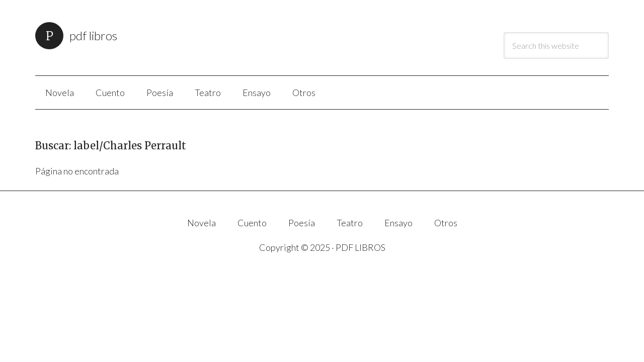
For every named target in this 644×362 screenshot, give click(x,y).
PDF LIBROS (93, 35)
